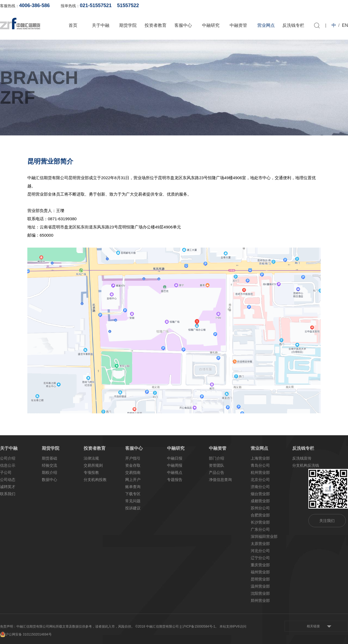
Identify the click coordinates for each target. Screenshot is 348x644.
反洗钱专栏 (293, 25)
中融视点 (175, 472)
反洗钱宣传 (302, 458)
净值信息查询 (220, 480)
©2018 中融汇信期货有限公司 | (158, 626)
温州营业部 (260, 586)
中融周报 (175, 465)
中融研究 (211, 25)
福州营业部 (260, 572)
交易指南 (133, 472)
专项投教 (91, 472)
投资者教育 (156, 25)
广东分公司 (260, 529)
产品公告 (217, 472)
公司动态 (8, 480)
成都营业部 (260, 501)
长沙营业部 (260, 522)
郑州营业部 (260, 601)
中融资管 (238, 25)
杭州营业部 (260, 472)
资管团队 (217, 465)
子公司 (6, 472)
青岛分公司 (260, 465)
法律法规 (91, 458)
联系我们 (8, 494)
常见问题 (133, 501)
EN (345, 25)
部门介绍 (217, 458)
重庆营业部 (260, 565)
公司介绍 (8, 458)
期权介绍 (49, 472)
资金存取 (133, 465)
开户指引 (133, 458)
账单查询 (261, 5)
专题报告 (175, 480)
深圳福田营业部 (264, 536)
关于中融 (101, 25)
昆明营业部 (260, 579)
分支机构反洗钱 (306, 465)
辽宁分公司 (260, 558)
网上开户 (287, 5)
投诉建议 (133, 508)
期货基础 (49, 458)
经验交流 (49, 465)
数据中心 (49, 480)
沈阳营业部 (260, 593)
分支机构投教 (95, 480)
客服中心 (183, 25)
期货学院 (128, 25)
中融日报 (175, 458)
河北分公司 (260, 551)
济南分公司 (260, 487)
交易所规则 (93, 465)
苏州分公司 (260, 508)
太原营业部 (260, 544)
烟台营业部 (260, 494)
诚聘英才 (8, 487)
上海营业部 (260, 458)
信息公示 (8, 465)
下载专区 (133, 494)
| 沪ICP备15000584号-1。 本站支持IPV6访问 (214, 626)
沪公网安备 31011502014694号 (26, 634)
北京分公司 (260, 480)
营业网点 (266, 25)
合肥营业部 (260, 515)
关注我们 (327, 521)
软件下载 (314, 5)
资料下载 (340, 5)
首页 (73, 25)
